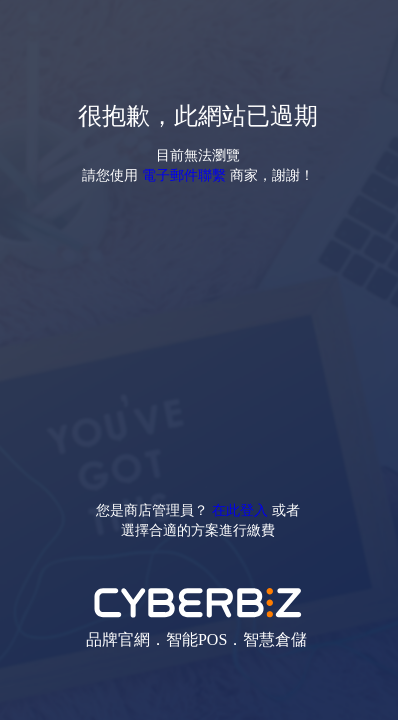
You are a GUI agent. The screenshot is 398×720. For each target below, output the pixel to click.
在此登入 (240, 509)
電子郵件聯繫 (184, 174)
